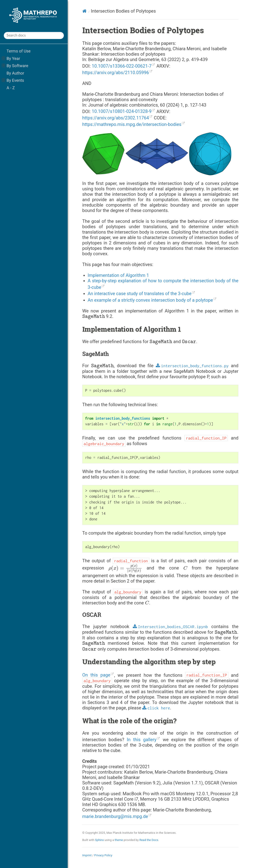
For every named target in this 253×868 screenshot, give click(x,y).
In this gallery (141, 740)
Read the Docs (149, 840)
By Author (15, 73)
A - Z (11, 88)
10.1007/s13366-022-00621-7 (122, 66)
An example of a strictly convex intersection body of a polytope (150, 300)
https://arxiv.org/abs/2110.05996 (116, 73)
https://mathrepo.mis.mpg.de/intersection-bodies (132, 124)
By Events (13, 80)
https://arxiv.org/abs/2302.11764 (116, 118)
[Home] (84, 11)
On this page (96, 675)
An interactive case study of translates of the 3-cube (140, 294)
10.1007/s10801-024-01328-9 (122, 111)
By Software (15, 66)
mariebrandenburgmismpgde (115, 816)
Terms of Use (19, 51)
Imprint (87, 855)
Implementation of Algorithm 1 (118, 275)
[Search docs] (34, 35)
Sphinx (99, 840)
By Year (11, 58)
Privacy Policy (103, 855)
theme (119, 840)
